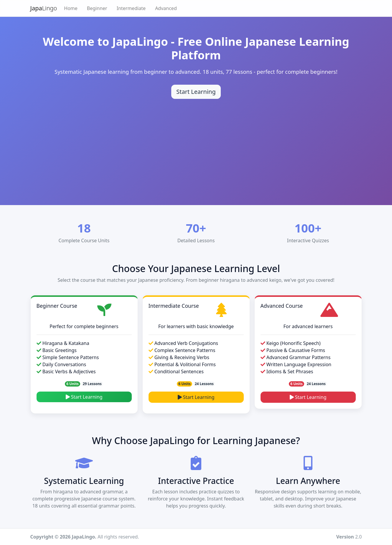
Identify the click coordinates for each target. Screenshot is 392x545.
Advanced (166, 8)
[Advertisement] (196, 143)
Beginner (97, 8)
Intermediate (131, 8)
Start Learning (84, 397)
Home (71, 8)
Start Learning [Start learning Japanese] (196, 92)
